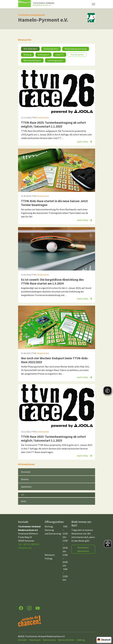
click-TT (60, 55)
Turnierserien (77, 55)
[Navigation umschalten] (93, 4)
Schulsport (43, 55)
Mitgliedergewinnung (76, 49)
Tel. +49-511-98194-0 (29, 544)
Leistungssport (55, 60)
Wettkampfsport (32, 60)
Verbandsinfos (51, 49)
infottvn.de (25, 548)
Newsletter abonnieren (83, 549)
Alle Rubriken (30, 49)
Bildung (27, 55)
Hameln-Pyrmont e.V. (43, 20)
